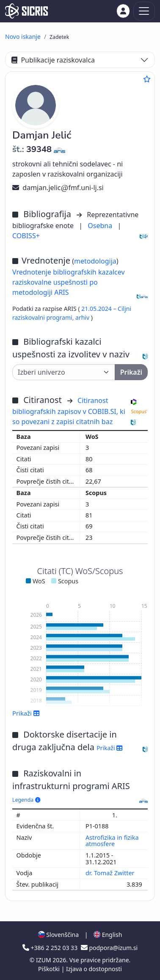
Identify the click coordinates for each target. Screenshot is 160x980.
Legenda (26, 800)
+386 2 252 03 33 (51, 948)
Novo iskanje (23, 37)
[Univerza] (64, 372)
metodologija (95, 261)
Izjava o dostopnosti (94, 969)
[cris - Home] (26, 11)
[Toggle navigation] (144, 11)
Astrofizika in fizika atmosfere (112, 841)
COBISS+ (26, 236)
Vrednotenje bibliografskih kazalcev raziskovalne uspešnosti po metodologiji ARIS (69, 282)
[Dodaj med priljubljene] (147, 79)
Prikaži (26, 713)
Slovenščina (58, 935)
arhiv (83, 317)
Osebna (101, 226)
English (108, 935)
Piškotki (50, 969)
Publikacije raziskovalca (53, 60)
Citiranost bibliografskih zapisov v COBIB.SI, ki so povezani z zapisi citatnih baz (69, 411)
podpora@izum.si (109, 948)
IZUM (44, 960)
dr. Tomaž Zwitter (111, 873)
